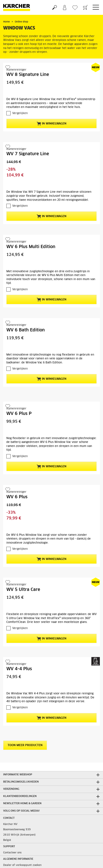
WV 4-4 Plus (19, 669)
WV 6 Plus (17, 497)
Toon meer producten (25, 745)
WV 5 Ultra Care (23, 590)
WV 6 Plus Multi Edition (31, 247)
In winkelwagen (51, 124)
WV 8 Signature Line (28, 75)
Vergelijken (20, 113)
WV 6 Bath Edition (26, 330)
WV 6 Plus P (19, 414)
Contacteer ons (12, 853)
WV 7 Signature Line (28, 154)
